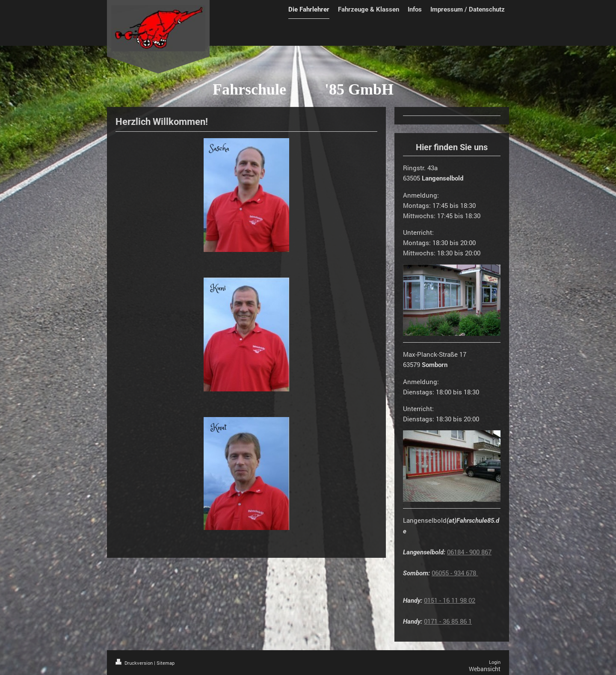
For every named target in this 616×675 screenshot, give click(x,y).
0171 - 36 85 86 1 (448, 621)
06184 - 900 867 (469, 552)
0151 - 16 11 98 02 (450, 600)
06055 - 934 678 (455, 573)
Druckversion (135, 663)
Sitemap (166, 663)
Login (495, 662)
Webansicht (485, 669)
